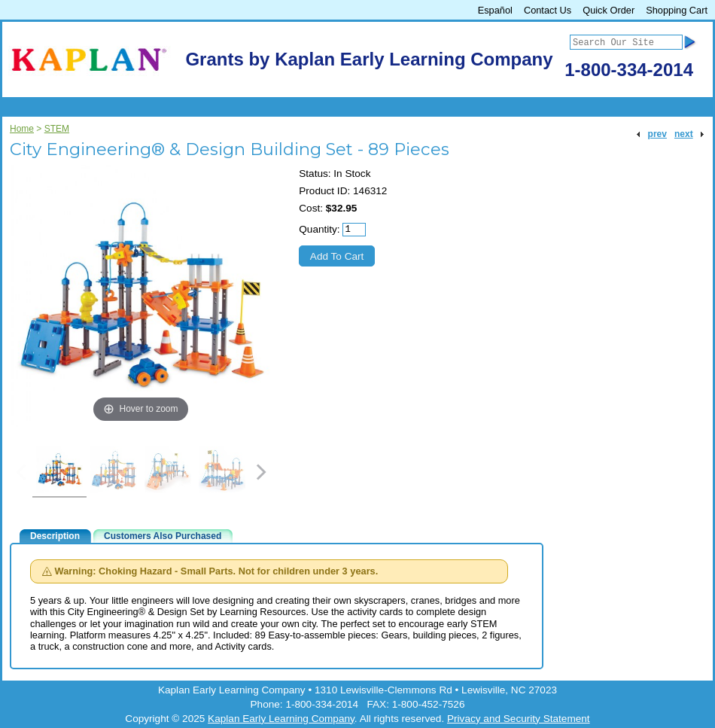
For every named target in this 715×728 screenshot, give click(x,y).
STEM (57, 129)
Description (55, 536)
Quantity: (319, 229)
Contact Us (548, 10)
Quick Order (609, 10)
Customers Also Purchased (163, 536)
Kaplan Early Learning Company (281, 719)
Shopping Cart (677, 10)
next (684, 134)
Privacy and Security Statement (519, 719)
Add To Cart (337, 256)
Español (495, 10)
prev (657, 134)
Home (22, 129)
